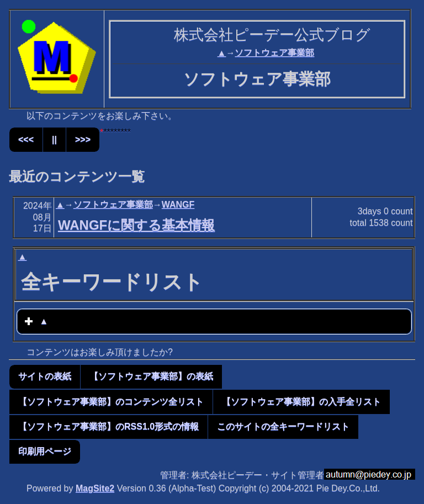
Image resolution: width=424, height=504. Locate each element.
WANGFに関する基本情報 (136, 225)
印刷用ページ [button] (45, 451)
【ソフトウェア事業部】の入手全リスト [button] (301, 402)
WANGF (178, 205)
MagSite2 (95, 488)
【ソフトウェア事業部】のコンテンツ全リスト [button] (111, 402)
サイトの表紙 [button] (45, 376)
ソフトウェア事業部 (274, 53)
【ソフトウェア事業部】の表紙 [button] (151, 376)
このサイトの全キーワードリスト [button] (283, 426)
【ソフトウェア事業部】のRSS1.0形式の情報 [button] (108, 426)
